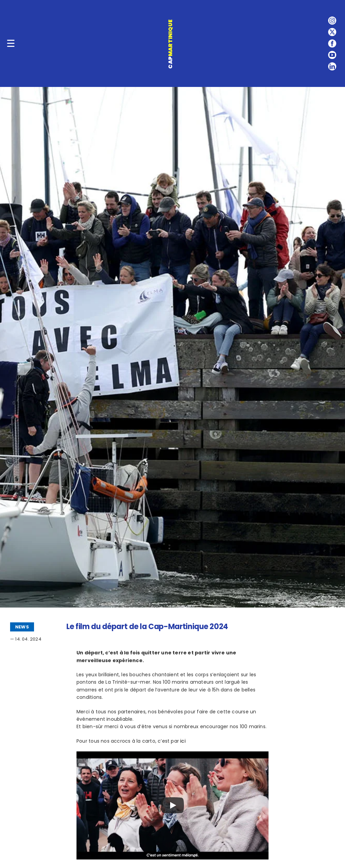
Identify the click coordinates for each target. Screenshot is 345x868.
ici (183, 741)
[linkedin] (332, 66)
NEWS (22, 627)
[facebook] (332, 43)
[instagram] (332, 21)
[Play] (172, 805)
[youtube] (332, 55)
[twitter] (332, 32)
